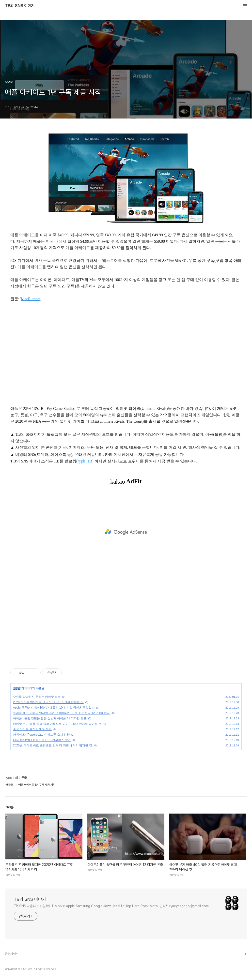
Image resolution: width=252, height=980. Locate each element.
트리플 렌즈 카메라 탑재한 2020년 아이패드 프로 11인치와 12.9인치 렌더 (61, 713)
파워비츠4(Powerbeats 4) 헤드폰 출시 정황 (41, 735)
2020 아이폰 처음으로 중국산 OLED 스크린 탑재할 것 (48, 702)
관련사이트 (12, 954)
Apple (17, 688)
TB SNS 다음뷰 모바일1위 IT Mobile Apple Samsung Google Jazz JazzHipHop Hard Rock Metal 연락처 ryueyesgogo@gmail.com (111, 906)
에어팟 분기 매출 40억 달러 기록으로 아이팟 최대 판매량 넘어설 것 (57, 724)
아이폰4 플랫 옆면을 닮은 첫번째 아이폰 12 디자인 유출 (50, 718)
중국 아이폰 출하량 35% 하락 (32, 729)
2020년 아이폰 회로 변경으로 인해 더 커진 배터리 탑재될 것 (53, 745)
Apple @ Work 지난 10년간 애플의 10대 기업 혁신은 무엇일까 (54, 708)
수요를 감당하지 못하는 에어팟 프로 (37, 697)
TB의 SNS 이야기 (20, 6)
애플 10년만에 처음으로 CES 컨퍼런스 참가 (42, 740)
